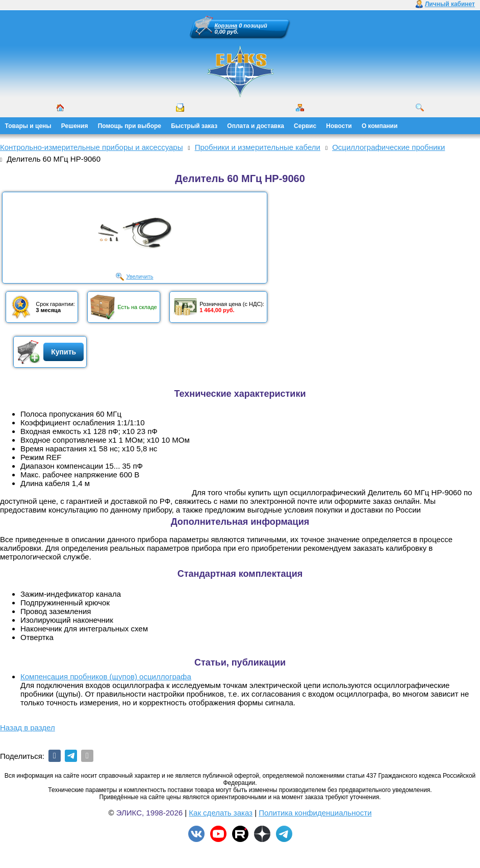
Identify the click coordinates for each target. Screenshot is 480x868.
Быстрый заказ (194, 126)
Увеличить (140, 276)
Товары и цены (28, 126)
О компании (380, 126)
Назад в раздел (28, 727)
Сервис (305, 126)
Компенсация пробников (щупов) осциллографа (106, 676)
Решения (75, 126)
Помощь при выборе (130, 126)
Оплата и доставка (256, 126)
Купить (64, 352)
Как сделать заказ (221, 813)
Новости (339, 126)
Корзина (226, 25)
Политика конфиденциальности (315, 813)
